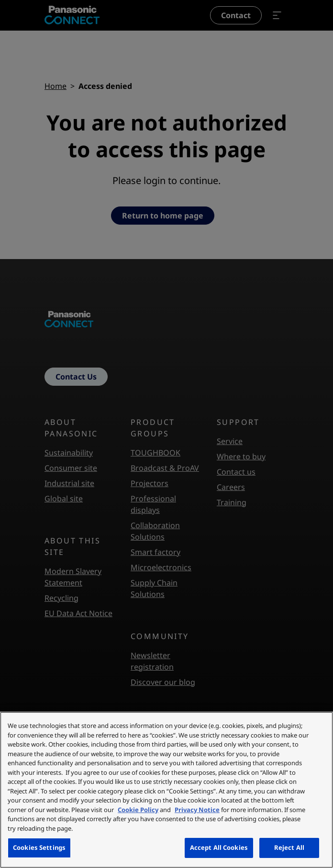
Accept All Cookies (219, 847)
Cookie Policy (138, 810)
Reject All (289, 847)
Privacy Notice (197, 810)
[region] (166, 790)
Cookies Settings (39, 847)
